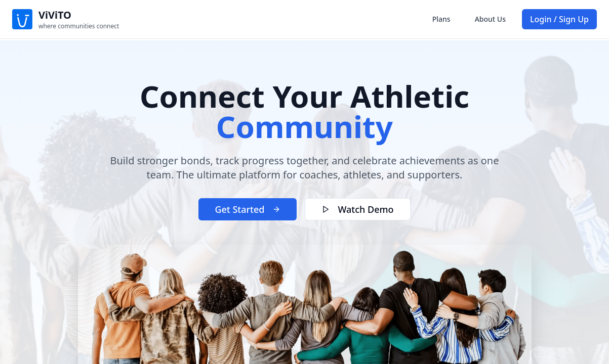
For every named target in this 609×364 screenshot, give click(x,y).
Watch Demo (357, 209)
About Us (490, 19)
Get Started (248, 209)
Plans (441, 19)
